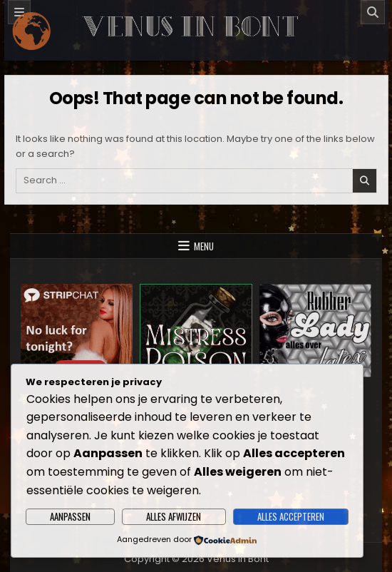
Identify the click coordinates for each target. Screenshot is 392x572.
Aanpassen (70, 516)
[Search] (373, 12)
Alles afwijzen (174, 516)
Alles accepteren (291, 516)
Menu (204, 246)
